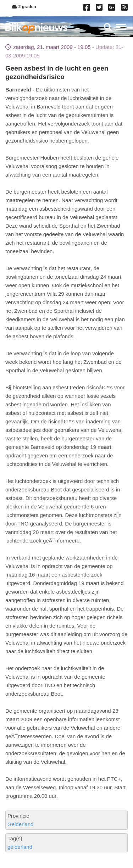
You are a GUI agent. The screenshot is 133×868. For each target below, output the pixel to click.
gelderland (20, 847)
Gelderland (20, 824)
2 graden (24, 7)
